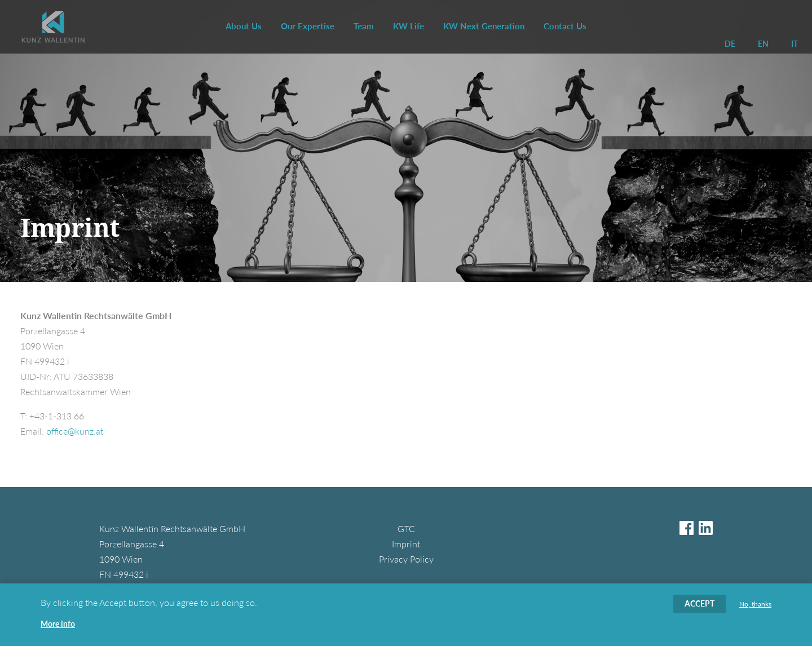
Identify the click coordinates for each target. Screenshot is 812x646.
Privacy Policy (406, 559)
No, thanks (755, 605)
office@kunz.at (75, 431)
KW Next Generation (484, 26)
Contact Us (565, 26)
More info (58, 625)
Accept (700, 604)
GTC (406, 528)
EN (763, 44)
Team (364, 26)
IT (795, 44)
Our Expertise (308, 26)
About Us (244, 26)
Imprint (406, 544)
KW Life (409, 26)
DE (730, 44)
